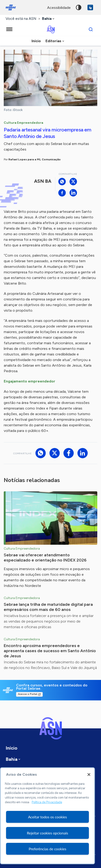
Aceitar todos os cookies (47, 817)
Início (36, 41)
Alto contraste (79, 7)
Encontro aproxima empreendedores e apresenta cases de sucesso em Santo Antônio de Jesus (50, 651)
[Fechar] (89, 775)
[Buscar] (91, 29)
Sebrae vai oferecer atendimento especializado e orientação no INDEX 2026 (45, 558)
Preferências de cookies (47, 849)
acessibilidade (59, 8)
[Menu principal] (9, 29)
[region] (47, 816)
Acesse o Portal (28, 694)
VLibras (90, 7)
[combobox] (49, 19)
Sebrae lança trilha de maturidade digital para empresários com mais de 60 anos (48, 607)
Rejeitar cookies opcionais (47, 833)
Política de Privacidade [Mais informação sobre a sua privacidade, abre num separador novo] (47, 802)
